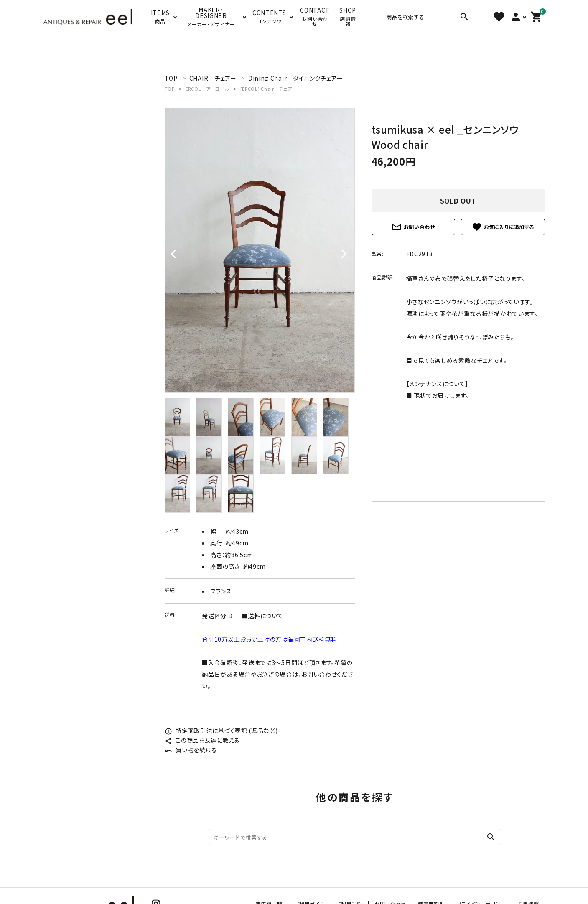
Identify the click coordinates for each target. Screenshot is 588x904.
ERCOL (207, 89)
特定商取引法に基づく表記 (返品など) (221, 731)
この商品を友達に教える (202, 740)
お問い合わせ (413, 227)
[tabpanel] (260, 250)
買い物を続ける (191, 750)
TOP (170, 89)
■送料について (263, 616)
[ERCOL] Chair (269, 89)
